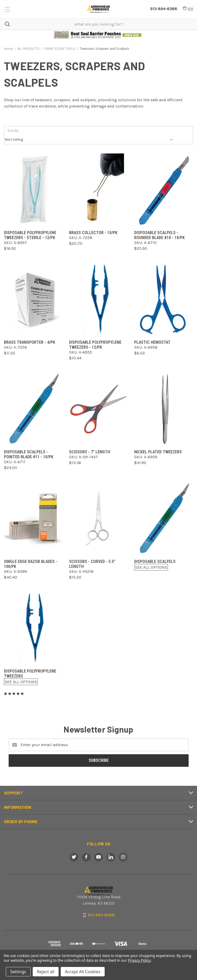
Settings (18, 972)
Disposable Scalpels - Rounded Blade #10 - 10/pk (159, 235)
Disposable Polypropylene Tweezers (30, 674)
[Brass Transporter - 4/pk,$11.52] (33, 299)
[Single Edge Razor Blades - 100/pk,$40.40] (33, 519)
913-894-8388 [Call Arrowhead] (164, 9)
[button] (99, 35)
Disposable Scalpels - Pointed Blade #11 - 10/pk (29, 454)
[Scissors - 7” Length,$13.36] (98, 409)
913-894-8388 (101, 915)
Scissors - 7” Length (90, 452)
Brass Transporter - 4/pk (30, 342)
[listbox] (90, 140)
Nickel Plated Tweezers (158, 452)
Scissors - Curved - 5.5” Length (92, 564)
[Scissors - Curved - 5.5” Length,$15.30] (98, 519)
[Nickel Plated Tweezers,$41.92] (164, 409)
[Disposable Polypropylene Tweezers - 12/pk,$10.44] (98, 299)
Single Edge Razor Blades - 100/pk (31, 564)
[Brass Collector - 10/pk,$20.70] (98, 190)
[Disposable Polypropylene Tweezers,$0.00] (33, 628)
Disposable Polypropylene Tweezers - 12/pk (95, 345)
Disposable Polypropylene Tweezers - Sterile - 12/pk (30, 235)
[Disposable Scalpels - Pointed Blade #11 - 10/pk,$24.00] (33, 409)
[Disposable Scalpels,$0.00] (164, 519)
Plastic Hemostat (152, 342)
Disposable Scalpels (155, 562)
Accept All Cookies (83, 972)
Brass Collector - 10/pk (93, 233)
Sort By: (13, 131)
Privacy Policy (139, 960)
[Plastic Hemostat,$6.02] (164, 299)
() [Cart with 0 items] (188, 9)
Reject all (46, 972)
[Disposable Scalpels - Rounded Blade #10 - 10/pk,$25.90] (164, 190)
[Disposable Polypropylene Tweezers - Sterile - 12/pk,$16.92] (33, 190)
